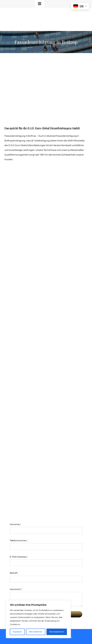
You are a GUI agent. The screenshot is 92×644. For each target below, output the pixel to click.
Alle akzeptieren (57, 632)
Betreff (14, 573)
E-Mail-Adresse (19, 557)
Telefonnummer (19, 541)
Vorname (15, 524)
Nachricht (16, 589)
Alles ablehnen (36, 632)
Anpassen (17, 632)
